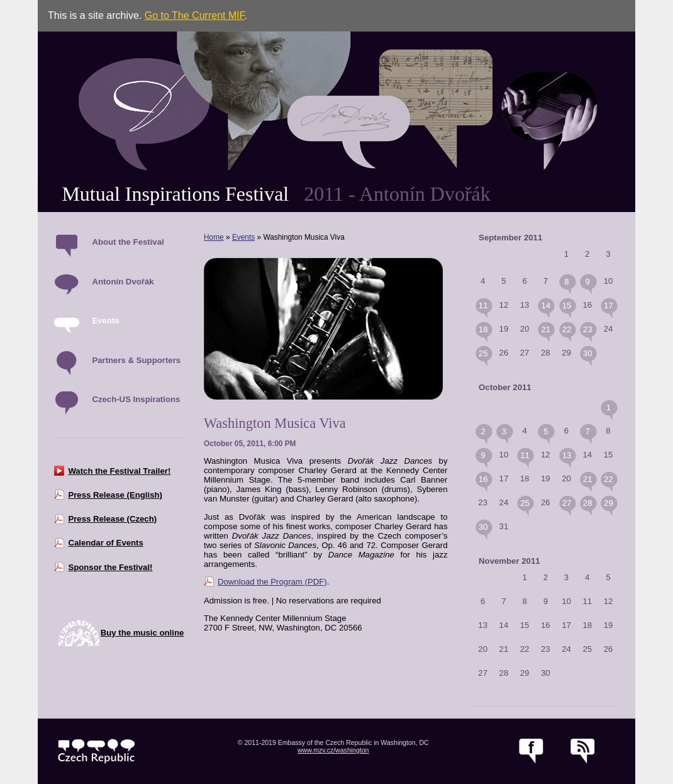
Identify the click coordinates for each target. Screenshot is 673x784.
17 (609, 305)
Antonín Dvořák (123, 282)
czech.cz (97, 751)
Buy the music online (142, 633)
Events (105, 321)
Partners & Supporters (136, 360)
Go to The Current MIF (195, 15)
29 (609, 503)
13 (567, 455)
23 (588, 329)
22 (567, 329)
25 (483, 353)
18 (483, 329)
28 (588, 503)
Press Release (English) (115, 495)
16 (483, 479)
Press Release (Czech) (112, 519)
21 (546, 329)
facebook (531, 751)
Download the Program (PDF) (272, 582)
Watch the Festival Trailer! (119, 471)
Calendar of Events (105, 543)
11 (483, 305)
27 (567, 503)
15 (567, 305)
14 (546, 305)
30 (588, 353)
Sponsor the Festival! (110, 567)
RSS (583, 751)
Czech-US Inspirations (136, 399)
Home (214, 237)
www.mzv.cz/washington (333, 750)
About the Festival (128, 242)
